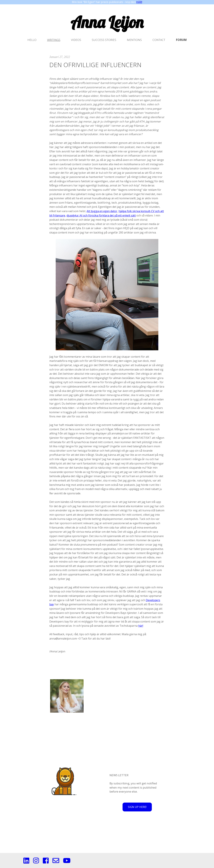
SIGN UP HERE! (137, 807)
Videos (76, 40)
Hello (32, 40)
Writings (54, 40)
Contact (159, 40)
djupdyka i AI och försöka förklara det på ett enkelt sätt (101, 215)
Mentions (134, 40)
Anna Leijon (107, 22)
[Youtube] (67, 862)
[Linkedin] (26, 862)
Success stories (104, 40)
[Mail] (56, 862)
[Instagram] (36, 862)
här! (141, 626)
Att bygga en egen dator (102, 211)
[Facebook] (46, 862)
